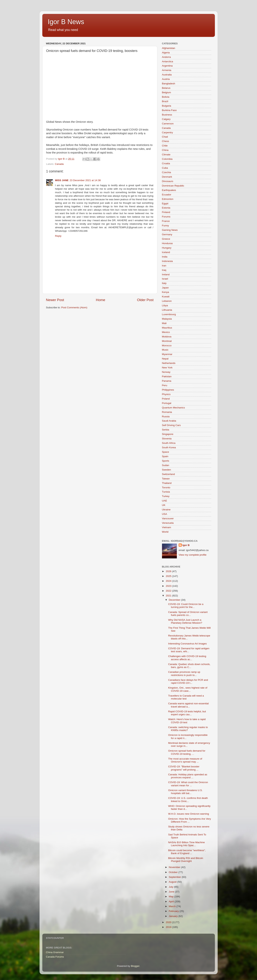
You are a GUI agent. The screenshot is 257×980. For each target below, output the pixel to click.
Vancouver (168, 518)
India (165, 257)
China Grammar (55, 952)
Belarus (166, 88)
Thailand (167, 483)
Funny (166, 226)
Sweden (167, 470)
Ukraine (166, 510)
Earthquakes (169, 190)
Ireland (166, 274)
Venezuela (168, 523)
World (165, 532)
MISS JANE (62, 180)
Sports (166, 461)
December (175, 600)
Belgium (167, 92)
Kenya (166, 292)
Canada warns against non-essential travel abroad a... (188, 705)
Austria (166, 79)
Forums (166, 217)
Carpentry (167, 132)
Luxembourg (169, 314)
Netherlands (169, 363)
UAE (165, 501)
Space (166, 452)
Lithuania (167, 310)
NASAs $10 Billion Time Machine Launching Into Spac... (186, 844)
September (175, 877)
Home (101, 300)
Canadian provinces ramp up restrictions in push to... (184, 673)
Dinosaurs (168, 181)
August (173, 882)
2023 (169, 586)
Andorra (166, 57)
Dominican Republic (173, 186)
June (172, 892)
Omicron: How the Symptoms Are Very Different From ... (189, 820)
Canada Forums (55, 957)
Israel (165, 279)
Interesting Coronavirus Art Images (187, 644)
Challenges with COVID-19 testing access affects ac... (187, 658)
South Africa (169, 443)
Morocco (167, 345)
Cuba (165, 168)
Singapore (168, 434)
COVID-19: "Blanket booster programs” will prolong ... (184, 768)
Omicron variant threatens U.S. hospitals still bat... (185, 792)
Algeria (166, 53)
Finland (166, 212)
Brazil (165, 101)
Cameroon (168, 124)
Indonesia (167, 261)
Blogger (135, 966)
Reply (58, 236)
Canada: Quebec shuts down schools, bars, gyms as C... (189, 666)
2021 (169, 596)
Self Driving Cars (171, 425)
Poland (166, 399)
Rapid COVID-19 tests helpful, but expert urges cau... (187, 713)
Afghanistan (169, 48)
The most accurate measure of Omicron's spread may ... (185, 760)
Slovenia (167, 439)
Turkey (166, 496)
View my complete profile (193, 555)
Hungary (167, 248)
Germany (167, 234)
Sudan (166, 465)
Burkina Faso (169, 110)
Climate (166, 155)
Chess (166, 141)
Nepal (165, 359)
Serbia (166, 430)
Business (167, 115)
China (165, 150)
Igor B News (66, 22)
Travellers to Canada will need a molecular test (186, 697)
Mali (164, 323)
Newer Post (55, 300)
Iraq (164, 270)
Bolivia (166, 97)
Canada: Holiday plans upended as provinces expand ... (188, 776)
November (175, 867)
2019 (169, 927)
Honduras (167, 243)
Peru (165, 385)
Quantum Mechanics (173, 408)
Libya (165, 305)
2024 (169, 581)
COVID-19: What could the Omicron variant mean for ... (188, 784)
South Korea (169, 447)
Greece (166, 239)
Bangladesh (169, 84)
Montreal (167, 341)
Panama (167, 381)
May (172, 896)
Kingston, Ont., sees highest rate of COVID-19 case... (188, 689)
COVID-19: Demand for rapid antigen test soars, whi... (189, 650)
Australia (167, 75)
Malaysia (167, 319)
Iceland (166, 252)
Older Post (145, 300)
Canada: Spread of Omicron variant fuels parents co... (188, 614)
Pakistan (167, 376)
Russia (166, 416)
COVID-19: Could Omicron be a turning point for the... (186, 606)
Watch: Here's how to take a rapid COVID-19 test (187, 721)
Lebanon (167, 301)
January (174, 916)
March (173, 906)
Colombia (167, 159)
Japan (165, 288)
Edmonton (168, 199)
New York (167, 368)
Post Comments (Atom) (74, 307)
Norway (166, 372)
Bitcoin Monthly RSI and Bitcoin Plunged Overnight (186, 860)
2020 (169, 922)
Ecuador (167, 195)
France (166, 221)
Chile (165, 146)
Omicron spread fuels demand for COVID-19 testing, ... (187, 752)
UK (164, 505)
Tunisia (166, 492)
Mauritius (167, 328)
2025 (169, 576)
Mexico (166, 332)
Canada (59, 164)
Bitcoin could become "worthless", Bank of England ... (187, 852)
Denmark (167, 177)
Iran (164, 266)
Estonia (166, 208)
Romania (167, 412)
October (174, 872)
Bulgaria (167, 106)
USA (165, 514)
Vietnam (167, 527)
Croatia (166, 163)
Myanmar (167, 354)
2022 (169, 591)
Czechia (167, 172)
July (171, 887)
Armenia (167, 70)
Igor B (186, 545)
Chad (165, 137)
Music (165, 350)
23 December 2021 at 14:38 (85, 180)
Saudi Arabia (169, 421)
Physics (166, 394)
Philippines (168, 390)
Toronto (166, 487)
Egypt (165, 203)
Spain (165, 456)
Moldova (167, 337)
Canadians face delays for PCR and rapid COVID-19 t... (188, 681)
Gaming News (170, 230)
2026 (169, 571)
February (174, 911)
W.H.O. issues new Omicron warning (189, 814)
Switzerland (168, 474)
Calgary (166, 119)
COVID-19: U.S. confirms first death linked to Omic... (188, 800)
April (172, 901)
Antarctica (168, 61)
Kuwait (166, 297)
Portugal (167, 403)
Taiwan (166, 479)
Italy (164, 283)
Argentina (167, 66)
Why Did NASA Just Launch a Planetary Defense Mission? (185, 621)
